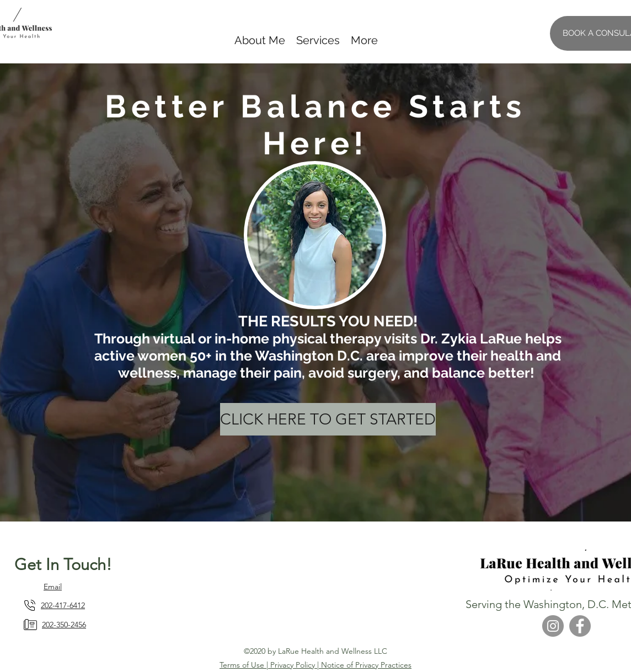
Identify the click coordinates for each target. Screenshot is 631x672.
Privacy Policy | (296, 665)
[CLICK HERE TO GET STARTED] (328, 419)
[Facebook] (580, 626)
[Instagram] (553, 626)
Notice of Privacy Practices (366, 665)
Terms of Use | (245, 665)
